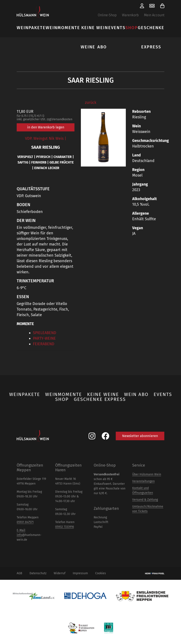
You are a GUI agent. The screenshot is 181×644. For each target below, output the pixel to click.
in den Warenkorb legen (46, 127)
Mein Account (154, 15)
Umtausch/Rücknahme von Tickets (148, 509)
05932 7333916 (65, 527)
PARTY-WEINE (44, 338)
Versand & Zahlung (145, 500)
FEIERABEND (44, 344)
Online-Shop (107, 15)
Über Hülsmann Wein (147, 474)
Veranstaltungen (143, 481)
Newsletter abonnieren (140, 436)
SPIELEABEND (45, 333)
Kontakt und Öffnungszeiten (143, 490)
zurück (91, 103)
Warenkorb (130, 15)
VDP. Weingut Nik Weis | (46, 138)
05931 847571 (25, 522)
